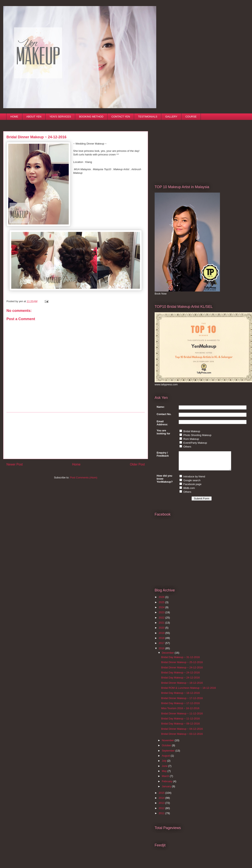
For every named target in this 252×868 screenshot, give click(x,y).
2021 (162, 626)
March (166, 780)
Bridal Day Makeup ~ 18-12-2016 (180, 697)
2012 (162, 812)
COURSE (191, 117)
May (165, 775)
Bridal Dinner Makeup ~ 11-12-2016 (182, 717)
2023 (162, 616)
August (166, 759)
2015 (162, 796)
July (165, 764)
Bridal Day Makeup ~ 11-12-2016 (180, 722)
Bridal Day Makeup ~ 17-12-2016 (180, 707)
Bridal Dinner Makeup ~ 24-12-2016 (182, 671)
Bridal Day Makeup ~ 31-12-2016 (180, 661)
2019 (162, 637)
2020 (162, 631)
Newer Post (15, 464)
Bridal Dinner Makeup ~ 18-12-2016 (182, 686)
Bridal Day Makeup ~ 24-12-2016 (180, 676)
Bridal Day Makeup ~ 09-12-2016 (180, 727)
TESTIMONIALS (148, 117)
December (168, 656)
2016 (162, 652)
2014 (162, 801)
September (169, 754)
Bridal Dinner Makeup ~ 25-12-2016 (182, 666)
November (168, 744)
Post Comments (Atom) (84, 478)
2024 (162, 611)
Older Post (137, 464)
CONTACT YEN (121, 117)
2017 (162, 647)
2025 (162, 606)
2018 (162, 642)
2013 (162, 807)
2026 (162, 601)
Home (76, 464)
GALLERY (171, 117)
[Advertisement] (76, 436)
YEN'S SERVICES (60, 117)
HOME (14, 117)
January (167, 790)
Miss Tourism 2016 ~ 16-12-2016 (180, 712)
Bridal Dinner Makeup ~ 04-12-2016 (182, 732)
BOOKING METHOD (91, 117)
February (168, 785)
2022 (162, 621)
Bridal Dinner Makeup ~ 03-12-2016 (182, 737)
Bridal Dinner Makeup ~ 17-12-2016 (182, 702)
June (165, 770)
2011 (162, 817)
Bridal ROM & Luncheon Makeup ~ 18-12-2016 (188, 691)
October (167, 749)
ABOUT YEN (34, 117)
